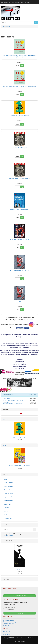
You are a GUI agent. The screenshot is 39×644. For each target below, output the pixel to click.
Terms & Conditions (9, 624)
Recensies (19, 583)
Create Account (7, 592)
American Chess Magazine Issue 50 (19, 239)
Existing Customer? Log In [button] (19, 596)
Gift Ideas (6, 508)
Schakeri (23, 641)
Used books (7, 515)
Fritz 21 (19, 301)
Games (6, 511)
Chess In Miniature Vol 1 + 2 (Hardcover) (19, 465)
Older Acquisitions (9, 518)
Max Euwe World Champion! (19, 148)
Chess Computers (9, 483)
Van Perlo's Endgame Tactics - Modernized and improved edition (20, 86)
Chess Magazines (9, 493)
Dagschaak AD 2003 (20, 570)
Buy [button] (22, 65)
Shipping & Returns (9, 620)
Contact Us (6, 625)
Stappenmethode (8, 501)
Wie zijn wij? (7, 632)
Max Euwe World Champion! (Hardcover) (19, 179)
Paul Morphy (6, 402)
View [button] (17, 65)
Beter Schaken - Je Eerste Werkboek (19, 116)
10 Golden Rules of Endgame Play (19, 209)
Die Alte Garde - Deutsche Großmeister (13, 400)
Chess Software (8, 490)
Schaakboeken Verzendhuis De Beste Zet (15, 2)
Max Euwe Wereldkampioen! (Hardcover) (14, 404)
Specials (5, 445)
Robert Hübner (7, 399)
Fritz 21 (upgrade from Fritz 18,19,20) (19, 271)
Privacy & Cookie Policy (10, 622)
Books (6, 479)
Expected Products (9, 497)
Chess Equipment (9, 486)
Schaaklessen (7, 634)
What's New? (6, 419)
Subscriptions (7, 504)
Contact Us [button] (20, 613)
